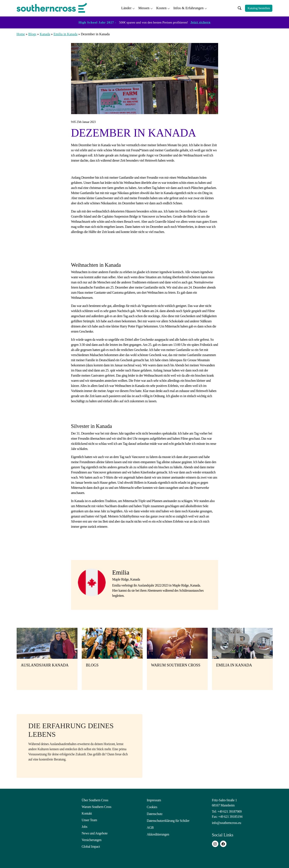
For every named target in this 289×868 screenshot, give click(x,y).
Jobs (85, 826)
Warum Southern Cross (97, 806)
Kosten (161, 8)
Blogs (32, 33)
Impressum (154, 799)
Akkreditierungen (158, 833)
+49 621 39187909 (230, 811)
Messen (144, 8)
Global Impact (91, 846)
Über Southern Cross (95, 799)
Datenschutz (155, 813)
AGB (150, 826)
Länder (126, 8)
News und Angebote (95, 833)
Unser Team (89, 819)
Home (21, 33)
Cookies (152, 806)
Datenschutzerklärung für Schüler (168, 819)
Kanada (45, 33)
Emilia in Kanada (66, 33)
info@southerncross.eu (227, 822)
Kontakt (87, 813)
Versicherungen (92, 839)
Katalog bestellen (259, 8)
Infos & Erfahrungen (188, 8)
